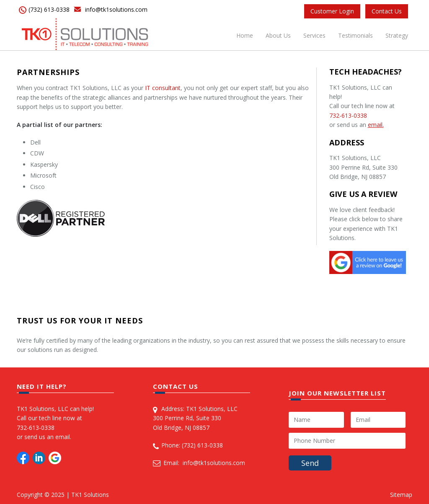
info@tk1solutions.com (116, 9)
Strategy (397, 35)
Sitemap (401, 495)
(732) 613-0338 (49, 9)
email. (376, 125)
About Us (278, 35)
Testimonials (355, 35)
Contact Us (387, 11)
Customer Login (332, 11)
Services (314, 35)
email (63, 437)
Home (245, 35)
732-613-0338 (348, 115)
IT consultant (163, 88)
